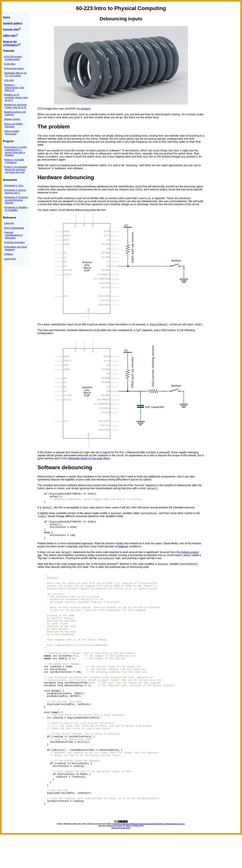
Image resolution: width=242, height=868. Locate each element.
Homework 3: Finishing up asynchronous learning (16, 200)
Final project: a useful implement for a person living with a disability (15, 151)
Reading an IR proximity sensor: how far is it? (16, 97)
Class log (9, 223)
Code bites (10, 64)
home (7, 17)
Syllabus (8, 254)
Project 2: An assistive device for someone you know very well (16, 170)
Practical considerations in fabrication (13, 235)
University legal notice (121, 861)
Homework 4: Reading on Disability (16, 209)
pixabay (85, 109)
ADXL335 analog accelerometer (13, 58)
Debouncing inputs (14, 68)
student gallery (13, 23)
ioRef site (10, 35)
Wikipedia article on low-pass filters (89, 458)
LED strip (9, 80)
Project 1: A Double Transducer (14, 161)
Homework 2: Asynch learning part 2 (15, 191)
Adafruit (123, 550)
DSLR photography (14, 228)
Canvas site (12, 29)
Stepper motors (12, 119)
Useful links (10, 259)
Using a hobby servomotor (12, 132)
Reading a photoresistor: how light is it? (14, 88)
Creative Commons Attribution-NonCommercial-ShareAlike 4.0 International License (149, 857)
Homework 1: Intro (14, 186)
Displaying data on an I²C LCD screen (15, 74)
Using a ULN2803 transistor (13, 125)
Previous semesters (14, 242)
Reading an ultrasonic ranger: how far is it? (15, 106)
